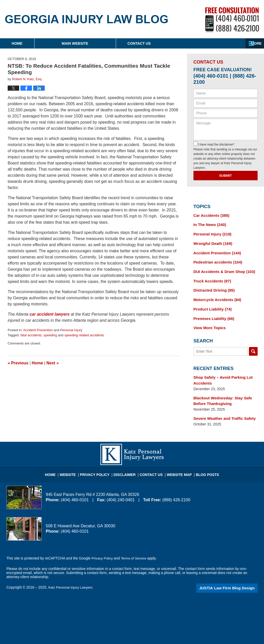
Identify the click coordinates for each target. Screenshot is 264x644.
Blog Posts (203, 465)
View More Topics (208, 323)
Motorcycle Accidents (216, 296)
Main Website (107, 43)
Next (53, 363)
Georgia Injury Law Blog (87, 19)
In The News (209, 224)
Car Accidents (210, 215)
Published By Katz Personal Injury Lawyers (232, 20)
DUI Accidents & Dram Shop (222, 269)
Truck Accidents (211, 278)
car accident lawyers (50, 314)
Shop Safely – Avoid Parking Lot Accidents (221, 374)
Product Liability (211, 305)
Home (33, 43)
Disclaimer (126, 465)
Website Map (177, 465)
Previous (18, 363)
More (253, 43)
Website (74, 465)
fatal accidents (31, 335)
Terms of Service (135, 550)
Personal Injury (71, 330)
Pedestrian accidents (216, 260)
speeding (50, 335)
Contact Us (187, 43)
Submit (225, 176)
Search (253, 346)
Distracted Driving (213, 287)
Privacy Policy (99, 465)
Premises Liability (212, 314)
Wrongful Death (211, 242)
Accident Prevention (38, 330)
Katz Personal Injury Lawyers (71, 579)
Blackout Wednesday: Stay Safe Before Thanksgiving (221, 394)
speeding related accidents (84, 335)
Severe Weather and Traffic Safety (222, 411)
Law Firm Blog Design (233, 580)
